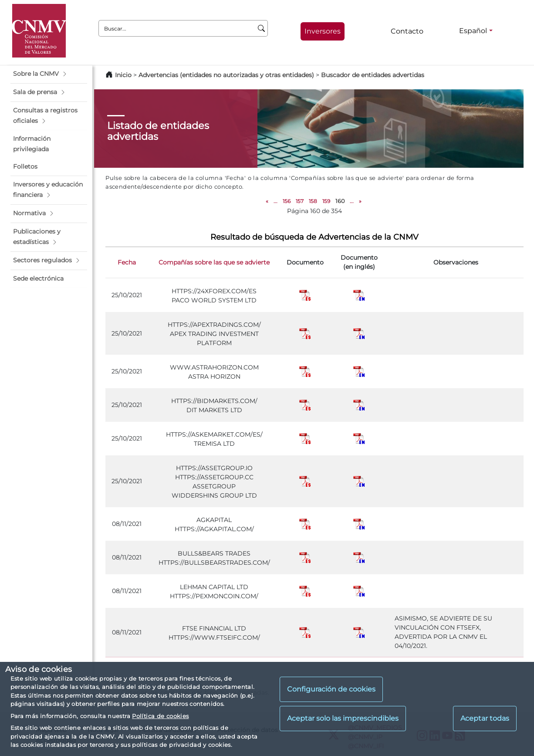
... (275, 201)
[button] (49, 74)
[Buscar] (262, 28)
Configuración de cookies (331, 689)
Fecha (127, 262)
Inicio (123, 75)
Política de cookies (160, 716)
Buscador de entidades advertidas (373, 75)
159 (326, 201)
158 (313, 201)
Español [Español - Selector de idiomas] (473, 31)
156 (287, 201)
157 (300, 201)
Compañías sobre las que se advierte (214, 262)
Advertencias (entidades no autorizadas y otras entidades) (227, 75)
